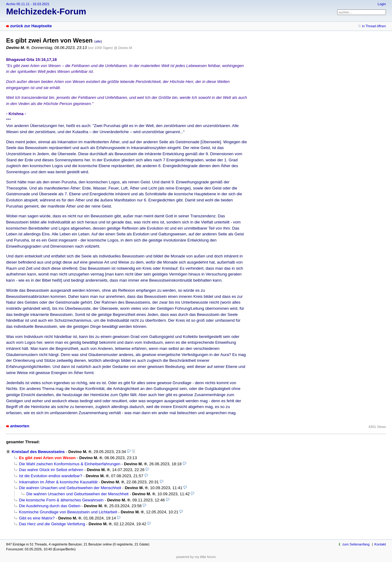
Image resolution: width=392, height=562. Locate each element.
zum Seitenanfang (356, 544)
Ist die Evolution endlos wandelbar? (51, 476)
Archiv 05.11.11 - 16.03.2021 (28, 4)
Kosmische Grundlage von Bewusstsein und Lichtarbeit (68, 512)
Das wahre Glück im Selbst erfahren (51, 470)
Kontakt (380, 544)
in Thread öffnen (374, 26)
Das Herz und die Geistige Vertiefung (52, 524)
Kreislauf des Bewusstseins (38, 452)
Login (382, 4)
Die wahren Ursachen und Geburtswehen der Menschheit (70, 488)
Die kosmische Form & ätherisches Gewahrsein (61, 500)
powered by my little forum (196, 557)
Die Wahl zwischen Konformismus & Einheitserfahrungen (70, 464)
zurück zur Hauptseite (31, 26)
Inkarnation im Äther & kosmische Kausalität (58, 482)
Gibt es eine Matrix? (37, 518)
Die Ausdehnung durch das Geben (50, 506)
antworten (20, 426)
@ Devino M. (123, 48)
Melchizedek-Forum (46, 11)
